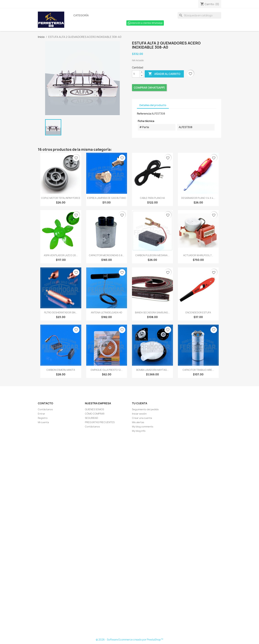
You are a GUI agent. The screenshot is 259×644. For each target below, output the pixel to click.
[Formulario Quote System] (129, 535)
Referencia (144, 114)
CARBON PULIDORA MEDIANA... (152, 255)
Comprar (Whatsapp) (149, 88)
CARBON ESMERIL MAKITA (61, 370)
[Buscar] (199, 15)
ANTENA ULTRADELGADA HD (107, 312)
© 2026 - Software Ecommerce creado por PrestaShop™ (129, 640)
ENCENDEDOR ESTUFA (198, 312)
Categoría (81, 15)
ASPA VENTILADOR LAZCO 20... (61, 255)
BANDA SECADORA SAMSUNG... (152, 312)
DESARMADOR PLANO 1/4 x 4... (198, 198)
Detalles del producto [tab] (153, 105)
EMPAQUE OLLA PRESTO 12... (107, 370)
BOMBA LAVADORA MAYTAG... (152, 370)
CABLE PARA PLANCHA (152, 198)
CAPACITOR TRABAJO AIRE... (198, 370)
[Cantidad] (136, 74)
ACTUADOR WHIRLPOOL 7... (198, 255)
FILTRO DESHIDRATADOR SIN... (61, 312)
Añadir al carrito (164, 74)
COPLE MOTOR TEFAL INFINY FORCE (61, 198)
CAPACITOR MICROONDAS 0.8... (107, 255)
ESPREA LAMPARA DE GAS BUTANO (107, 198)
